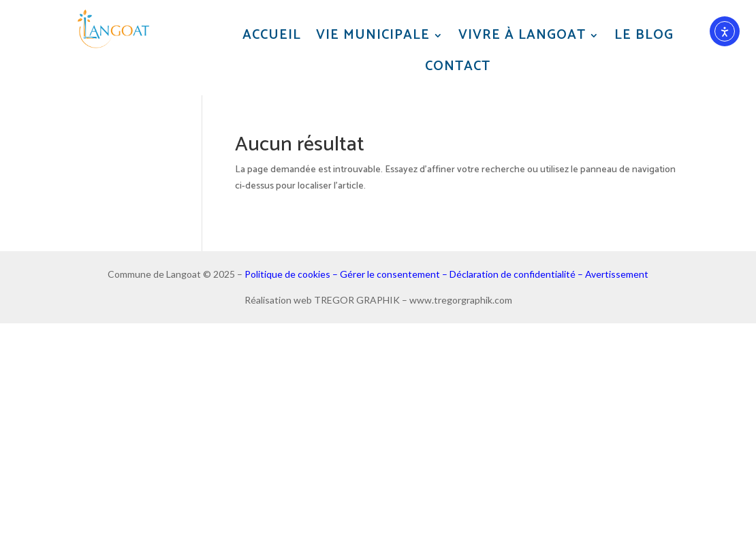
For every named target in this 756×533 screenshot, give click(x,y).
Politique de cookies (287, 274)
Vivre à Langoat (522, 36)
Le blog (644, 36)
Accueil (272, 36)
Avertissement (617, 274)
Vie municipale (373, 36)
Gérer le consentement (390, 274)
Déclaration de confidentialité (513, 274)
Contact (458, 67)
